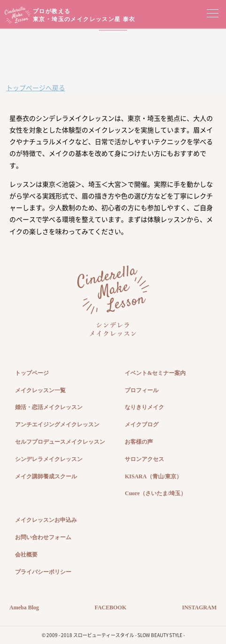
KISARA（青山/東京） (153, 476)
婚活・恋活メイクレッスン (49, 407)
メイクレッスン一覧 (40, 390)
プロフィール (142, 390)
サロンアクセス (144, 459)
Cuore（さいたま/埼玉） (155, 493)
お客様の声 (139, 442)
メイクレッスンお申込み (46, 520)
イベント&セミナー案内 (155, 373)
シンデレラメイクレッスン (49, 459)
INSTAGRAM (199, 607)
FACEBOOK (111, 607)
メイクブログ (142, 424)
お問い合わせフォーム (43, 537)
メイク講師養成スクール (46, 476)
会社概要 (26, 555)
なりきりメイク (144, 407)
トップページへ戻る (36, 88)
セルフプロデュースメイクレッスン (60, 442)
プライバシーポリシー (43, 572)
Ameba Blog (24, 607)
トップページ (32, 373)
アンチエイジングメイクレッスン (57, 424)
